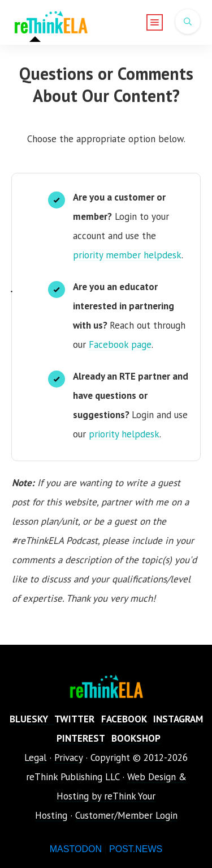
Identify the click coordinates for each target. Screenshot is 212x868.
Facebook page (120, 344)
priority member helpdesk (127, 255)
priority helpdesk (124, 434)
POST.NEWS (136, 849)
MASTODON (76, 849)
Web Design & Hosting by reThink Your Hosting (111, 796)
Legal (35, 758)
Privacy (68, 758)
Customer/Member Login (126, 815)
